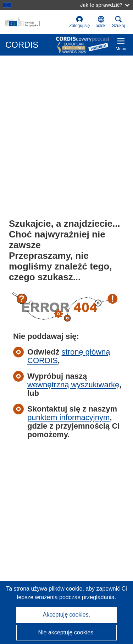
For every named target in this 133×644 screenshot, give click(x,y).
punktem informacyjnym (68, 417)
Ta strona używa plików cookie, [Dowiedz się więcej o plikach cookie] (46, 589)
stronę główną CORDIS (69, 356)
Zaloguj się (79, 22)
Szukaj (118, 22)
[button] (101, 22)
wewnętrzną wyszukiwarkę (73, 385)
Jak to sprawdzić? (105, 5)
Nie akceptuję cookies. (66, 632)
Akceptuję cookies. (66, 615)
